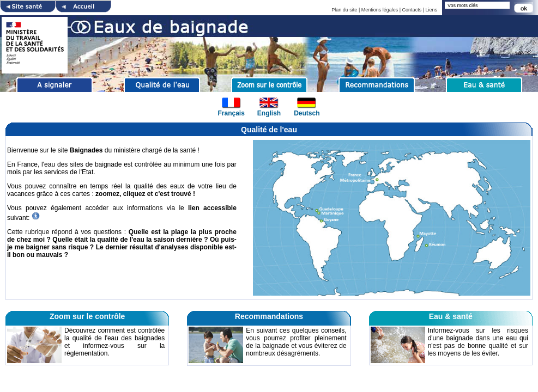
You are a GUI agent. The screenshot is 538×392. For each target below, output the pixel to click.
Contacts (412, 10)
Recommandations (269, 316)
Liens (431, 10)
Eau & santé (451, 316)
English (269, 113)
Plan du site (344, 10)
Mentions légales (380, 10)
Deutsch (307, 113)
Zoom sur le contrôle (87, 316)
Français (231, 113)
